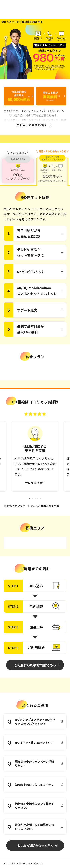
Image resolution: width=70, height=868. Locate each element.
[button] (30, 499)
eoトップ (8, 863)
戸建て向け (22, 863)
